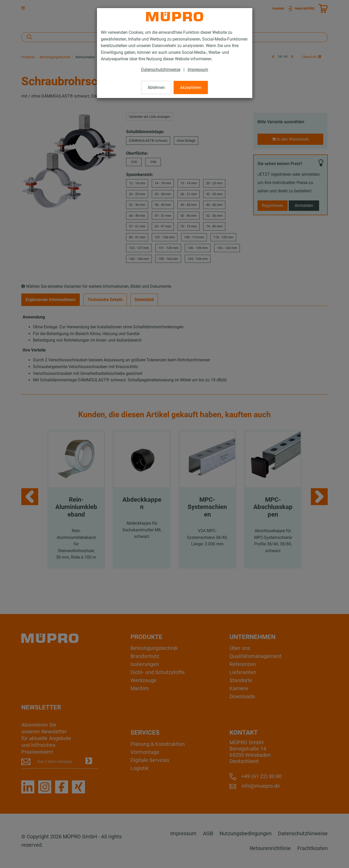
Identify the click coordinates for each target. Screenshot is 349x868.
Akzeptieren (191, 87)
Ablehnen (156, 87)
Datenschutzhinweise (161, 70)
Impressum (198, 70)
